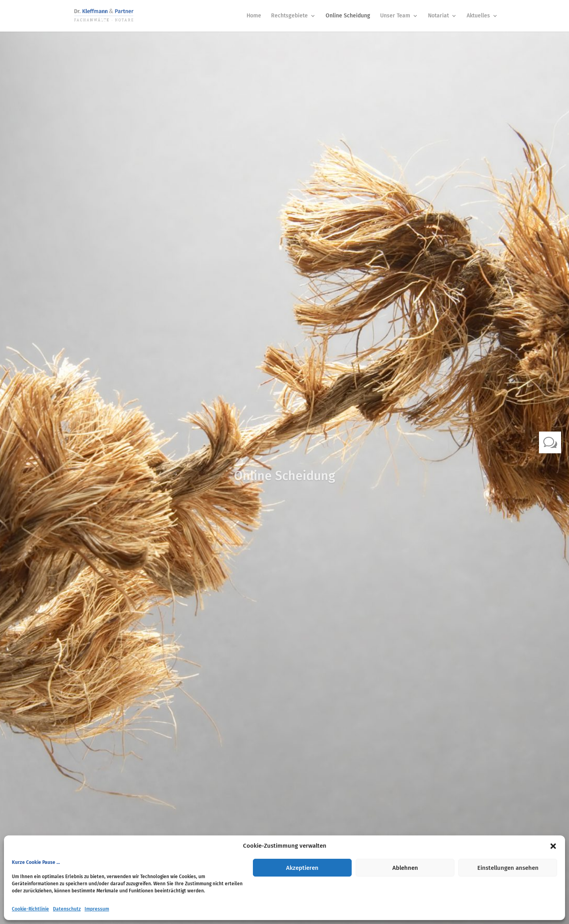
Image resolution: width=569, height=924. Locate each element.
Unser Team (395, 16)
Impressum (97, 909)
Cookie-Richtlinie (30, 909)
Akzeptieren (302, 868)
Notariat (438, 16)
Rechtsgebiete (289, 16)
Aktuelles (478, 16)
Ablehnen (405, 868)
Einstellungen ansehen (508, 868)
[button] (553, 846)
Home (254, 16)
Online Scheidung (348, 16)
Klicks (284, 502)
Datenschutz (67, 909)
